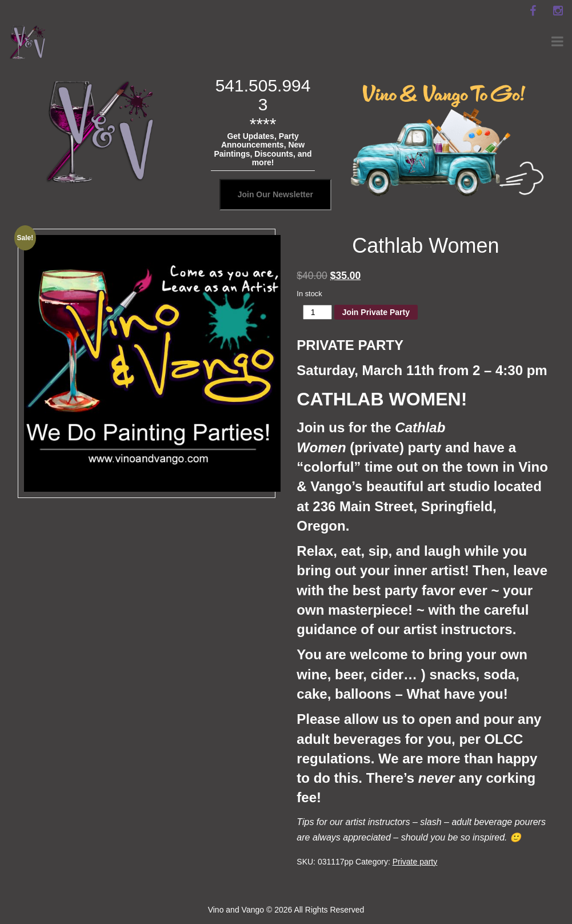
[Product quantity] (317, 312)
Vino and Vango (236, 910)
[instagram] (558, 11)
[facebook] (533, 11)
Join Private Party (376, 312)
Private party (415, 862)
